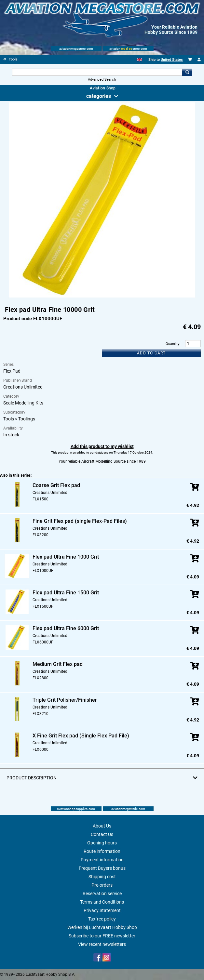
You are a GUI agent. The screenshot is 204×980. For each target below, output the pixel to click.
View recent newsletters (102, 944)
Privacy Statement (102, 910)
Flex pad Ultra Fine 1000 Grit (66, 557)
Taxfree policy (102, 919)
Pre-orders (102, 885)
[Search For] (97, 72)
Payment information (102, 860)
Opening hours (102, 843)
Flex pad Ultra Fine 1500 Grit (66, 593)
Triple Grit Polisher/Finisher (65, 700)
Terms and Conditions (102, 902)
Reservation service (102, 894)
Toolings (27, 419)
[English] (139, 60)
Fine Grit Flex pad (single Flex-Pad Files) (80, 521)
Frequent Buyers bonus (102, 868)
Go (187, 72)
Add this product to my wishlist (102, 446)
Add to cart (151, 353)
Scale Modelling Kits (23, 403)
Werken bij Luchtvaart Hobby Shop (102, 927)
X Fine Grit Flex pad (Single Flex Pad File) (81, 736)
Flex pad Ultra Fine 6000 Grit (66, 628)
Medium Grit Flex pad (58, 664)
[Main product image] (102, 296)
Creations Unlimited (23, 387)
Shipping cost (102, 877)
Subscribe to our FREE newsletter (102, 936)
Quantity (172, 344)
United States (172, 60)
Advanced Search (102, 79)
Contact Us (102, 834)
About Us (102, 826)
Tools (9, 419)
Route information (102, 851)
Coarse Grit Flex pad (56, 485)
